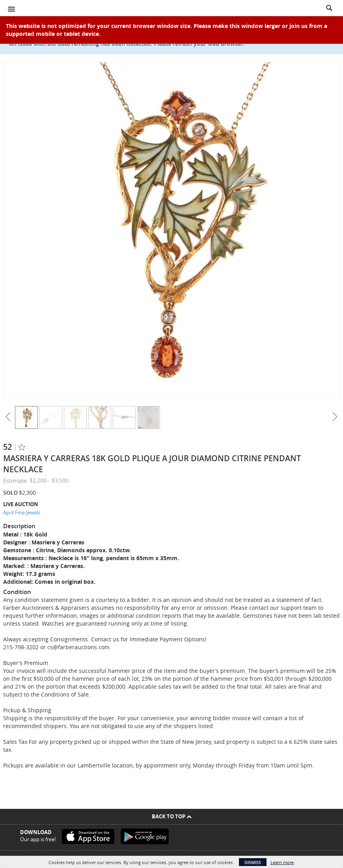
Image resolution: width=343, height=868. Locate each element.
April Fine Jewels (22, 512)
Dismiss (253, 862)
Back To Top (172, 816)
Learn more (282, 862)
